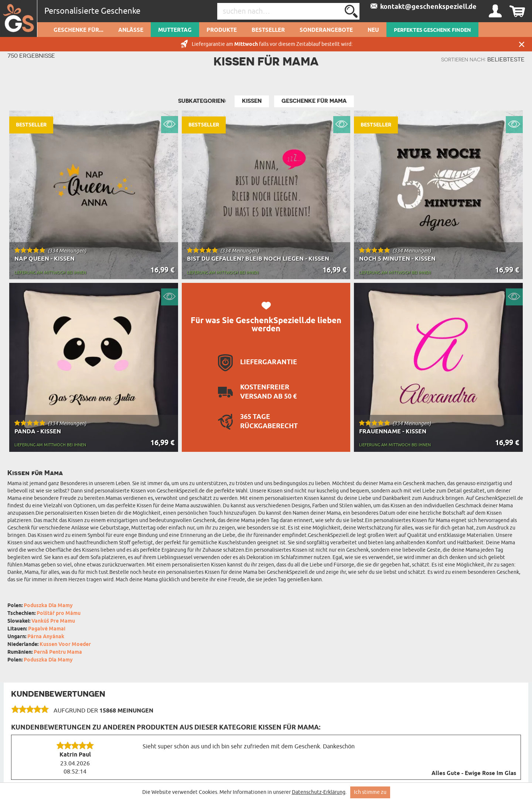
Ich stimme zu (370, 792)
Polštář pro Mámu (59, 614)
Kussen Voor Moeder (65, 645)
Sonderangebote (326, 30)
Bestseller (268, 30)
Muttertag (175, 30)
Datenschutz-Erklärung (319, 792)
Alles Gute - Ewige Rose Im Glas (474, 774)
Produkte (222, 30)
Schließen (522, 44)
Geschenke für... (79, 30)
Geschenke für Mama (314, 101)
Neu (373, 30)
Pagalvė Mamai (47, 629)
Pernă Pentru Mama (58, 652)
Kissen (252, 101)
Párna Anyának (46, 637)
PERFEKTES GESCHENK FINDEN (432, 30)
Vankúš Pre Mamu (53, 621)
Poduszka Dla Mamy (48, 606)
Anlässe (131, 30)
